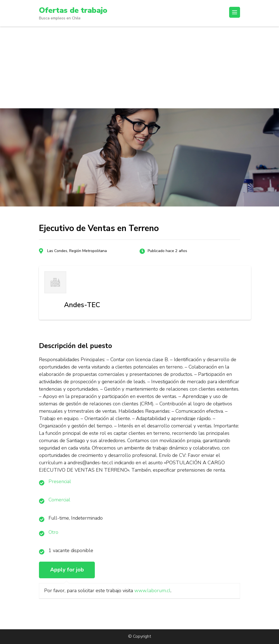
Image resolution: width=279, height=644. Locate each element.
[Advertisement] (139, 67)
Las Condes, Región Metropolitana (77, 251)
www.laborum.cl (152, 591)
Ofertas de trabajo (73, 10)
